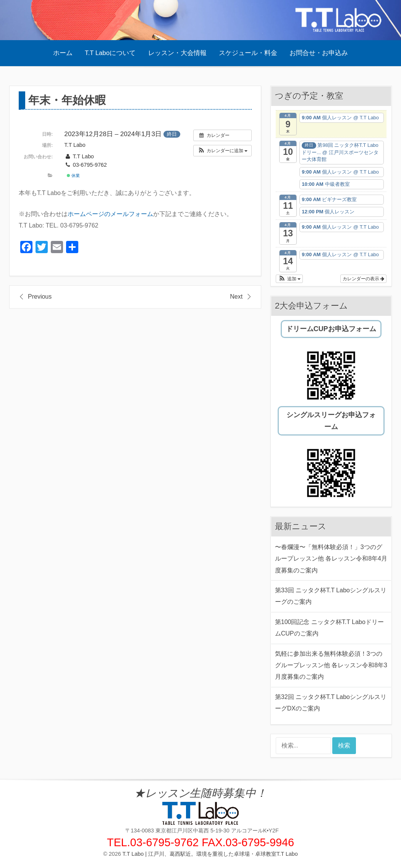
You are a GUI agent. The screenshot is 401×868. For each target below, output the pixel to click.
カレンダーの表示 (363, 279)
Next (236, 297)
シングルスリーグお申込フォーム (331, 421)
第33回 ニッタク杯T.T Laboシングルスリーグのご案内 (331, 596)
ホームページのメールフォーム (110, 214)
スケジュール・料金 (248, 53)
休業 (73, 176)
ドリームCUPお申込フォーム (331, 329)
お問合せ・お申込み (319, 53)
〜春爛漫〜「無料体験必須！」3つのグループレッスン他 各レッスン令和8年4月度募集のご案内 (331, 559)
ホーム (63, 53)
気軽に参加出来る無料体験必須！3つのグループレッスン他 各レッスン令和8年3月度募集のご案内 (331, 665)
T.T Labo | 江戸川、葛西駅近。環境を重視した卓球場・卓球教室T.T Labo (210, 854)
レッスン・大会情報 (177, 53)
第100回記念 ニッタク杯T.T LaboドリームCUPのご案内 (329, 628)
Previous (40, 297)
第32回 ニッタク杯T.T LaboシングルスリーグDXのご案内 (331, 703)
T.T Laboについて (110, 53)
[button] (222, 151)
